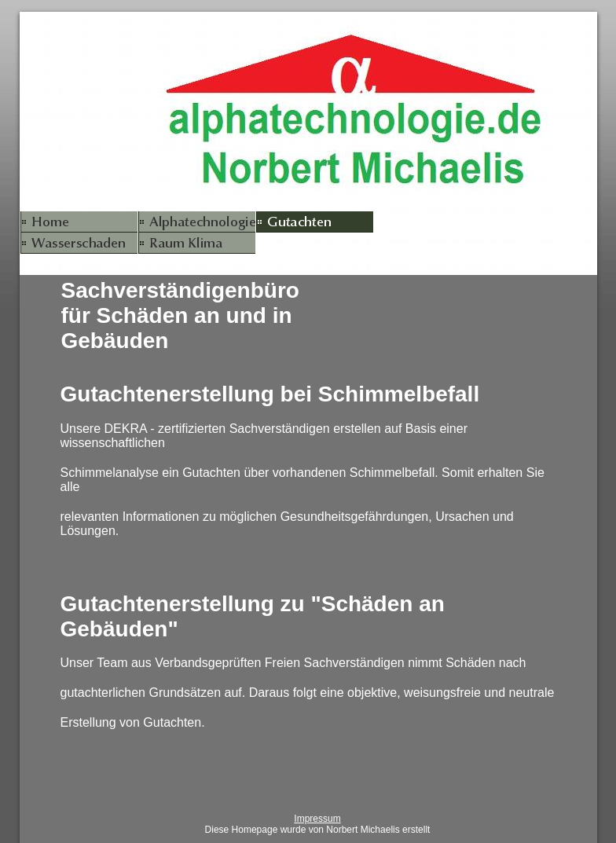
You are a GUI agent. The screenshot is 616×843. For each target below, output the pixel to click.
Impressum (317, 819)
